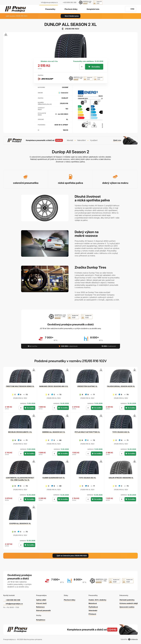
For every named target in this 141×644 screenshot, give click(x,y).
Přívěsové (92, 614)
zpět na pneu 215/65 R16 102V (15, 16)
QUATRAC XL (87, 386)
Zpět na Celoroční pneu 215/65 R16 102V (70, 556)
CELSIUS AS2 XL (121, 432)
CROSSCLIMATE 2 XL (20, 432)
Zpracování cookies (127, 607)
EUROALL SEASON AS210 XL (121, 386)
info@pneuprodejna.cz (49, 2)
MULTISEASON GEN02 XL (20, 386)
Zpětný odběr (41, 600)
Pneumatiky (50, 9)
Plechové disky (71, 9)
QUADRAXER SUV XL (54, 478)
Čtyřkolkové (93, 607)
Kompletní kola (93, 9)
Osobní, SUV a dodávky (97, 600)
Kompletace (41, 620)
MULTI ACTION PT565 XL (87, 432)
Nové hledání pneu (70, 16)
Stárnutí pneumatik (43, 610)
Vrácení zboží (41, 603)
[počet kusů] (82, 67)
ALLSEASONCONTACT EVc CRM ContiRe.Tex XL (20, 479)
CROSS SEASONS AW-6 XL (54, 386)
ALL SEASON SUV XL (54, 432)
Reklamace (40, 607)
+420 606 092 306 (13, 600)
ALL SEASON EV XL (20, 523)
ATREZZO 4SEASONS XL (121, 478)
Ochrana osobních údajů (129, 603)
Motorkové (93, 603)
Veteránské (93, 610)
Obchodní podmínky (127, 600)
